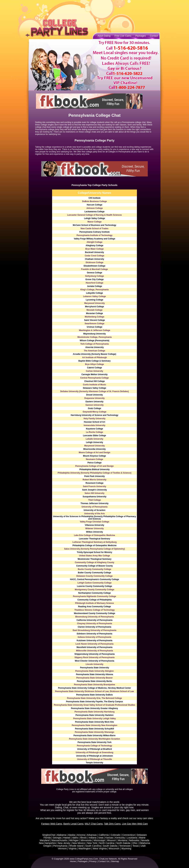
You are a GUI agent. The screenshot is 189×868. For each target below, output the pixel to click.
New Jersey (64, 843)
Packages (141, 36)
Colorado (115, 835)
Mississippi (99, 840)
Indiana (92, 838)
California (104, 835)
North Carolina (107, 843)
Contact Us (104, 861)
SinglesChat (49, 835)
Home (73, 861)
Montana (122, 840)
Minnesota (86, 840)
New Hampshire (48, 843)
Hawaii (67, 838)
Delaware (142, 835)
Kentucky (120, 838)
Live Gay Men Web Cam (135, 824)
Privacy (93, 861)
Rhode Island (76, 846)
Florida (47, 838)
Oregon (47, 846)
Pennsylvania (60, 846)
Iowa (101, 838)
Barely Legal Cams (73, 824)
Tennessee (125, 846)
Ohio (135, 843)
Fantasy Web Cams (52, 824)
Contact (154, 36)
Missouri (111, 840)
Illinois (83, 838)
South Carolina (93, 846)
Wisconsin (114, 848)
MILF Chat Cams (94, 824)
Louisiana (132, 838)
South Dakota (110, 846)
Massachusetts (59, 840)
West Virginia (100, 848)
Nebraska (134, 840)
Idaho (75, 838)
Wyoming (126, 848)
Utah (143, 846)
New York (92, 843)
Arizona (81, 835)
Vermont (62, 848)
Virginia (72, 848)
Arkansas (92, 835)
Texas (136, 846)
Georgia (57, 838)
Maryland (45, 840)
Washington (85, 848)
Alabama (62, 835)
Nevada (145, 840)
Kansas (109, 838)
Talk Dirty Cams (112, 824)
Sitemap (115, 861)
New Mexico (79, 843)
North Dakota (123, 843)
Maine (142, 838)
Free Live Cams (123, 36)
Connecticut (128, 835)
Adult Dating (104, 36)
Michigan (74, 840)
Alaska (72, 835)
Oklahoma (145, 843)
